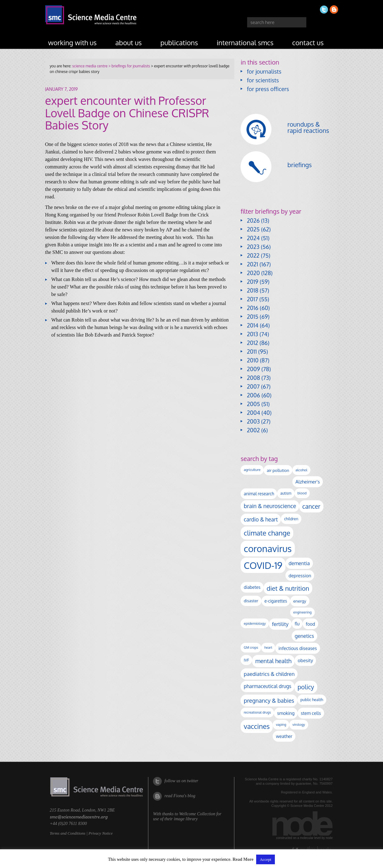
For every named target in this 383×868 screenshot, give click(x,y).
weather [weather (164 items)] (284, 736)
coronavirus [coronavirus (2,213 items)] (268, 548)
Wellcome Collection (197, 814)
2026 (253, 221)
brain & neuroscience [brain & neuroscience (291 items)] (270, 506)
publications (179, 42)
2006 (253, 395)
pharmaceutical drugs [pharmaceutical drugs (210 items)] (267, 686)
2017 (252, 299)
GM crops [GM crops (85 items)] (251, 647)
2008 (253, 378)
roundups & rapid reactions (308, 127)
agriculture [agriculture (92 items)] (252, 470)
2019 (252, 282)
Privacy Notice (101, 833)
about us (129, 42)
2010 (253, 360)
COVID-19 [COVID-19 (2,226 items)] (263, 565)
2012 (252, 343)
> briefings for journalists (129, 66)
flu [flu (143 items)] (297, 624)
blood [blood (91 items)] (302, 493)
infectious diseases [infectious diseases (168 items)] (297, 648)
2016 (253, 308)
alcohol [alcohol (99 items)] (301, 470)
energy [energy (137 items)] (300, 601)
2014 (253, 325)
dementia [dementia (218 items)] (299, 563)
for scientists (263, 80)
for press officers (268, 89)
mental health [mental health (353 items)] (273, 661)
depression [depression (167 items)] (300, 575)
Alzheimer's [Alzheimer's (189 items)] (308, 482)
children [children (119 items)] (291, 519)
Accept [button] (266, 859)
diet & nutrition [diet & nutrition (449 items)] (288, 588)
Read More (243, 859)
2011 (252, 352)
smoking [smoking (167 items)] (286, 713)
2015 (253, 317)
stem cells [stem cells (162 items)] (311, 713)
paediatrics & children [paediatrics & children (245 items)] (269, 674)
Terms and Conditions (68, 833)
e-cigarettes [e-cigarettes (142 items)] (276, 601)
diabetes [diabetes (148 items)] (252, 587)
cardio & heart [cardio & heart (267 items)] (261, 519)
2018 (253, 290)
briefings (299, 165)
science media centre (90, 66)
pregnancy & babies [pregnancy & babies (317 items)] (269, 700)
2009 (253, 369)
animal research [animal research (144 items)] (259, 494)
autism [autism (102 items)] (286, 493)
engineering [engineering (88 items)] (302, 612)
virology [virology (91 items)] (299, 725)
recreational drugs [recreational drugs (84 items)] (257, 712)
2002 (253, 430)
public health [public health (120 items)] (312, 700)
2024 (253, 238)
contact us (308, 42)
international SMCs (245, 42)
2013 (252, 334)
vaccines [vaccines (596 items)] (257, 726)
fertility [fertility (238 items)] (280, 624)
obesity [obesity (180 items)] (305, 660)
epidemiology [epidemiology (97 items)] (255, 623)
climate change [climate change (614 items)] (267, 533)
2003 (253, 421)
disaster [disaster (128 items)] (251, 601)
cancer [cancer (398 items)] (311, 506)
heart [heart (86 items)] (268, 647)
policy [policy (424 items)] (306, 687)
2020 (253, 273)
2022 (253, 255)
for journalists (264, 71)
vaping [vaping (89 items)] (281, 725)
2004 (253, 413)
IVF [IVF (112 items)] (246, 660)
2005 (253, 404)
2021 (252, 264)
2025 (253, 229)
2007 (253, 386)
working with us (73, 42)
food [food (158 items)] (310, 624)
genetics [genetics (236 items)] (304, 636)
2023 (253, 247)
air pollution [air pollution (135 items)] (278, 470)
